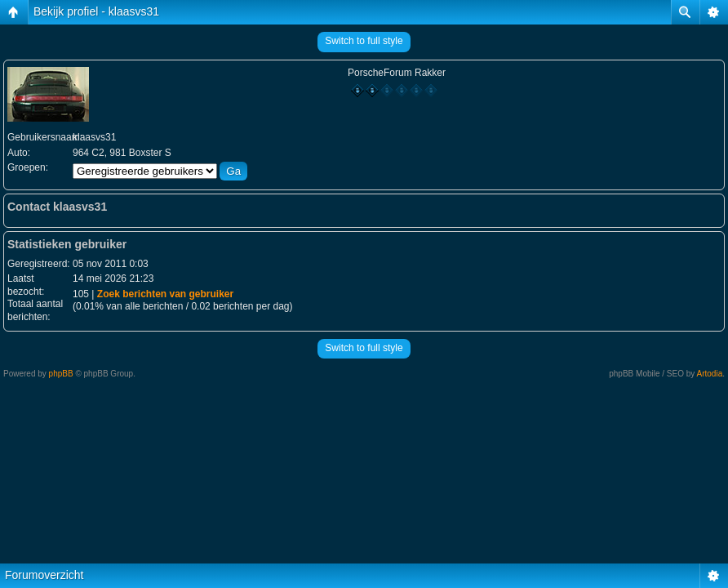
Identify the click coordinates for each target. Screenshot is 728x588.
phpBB (61, 374)
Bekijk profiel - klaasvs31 (96, 11)
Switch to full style (364, 41)
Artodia (710, 374)
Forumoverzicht (44, 575)
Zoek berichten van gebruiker (165, 294)
